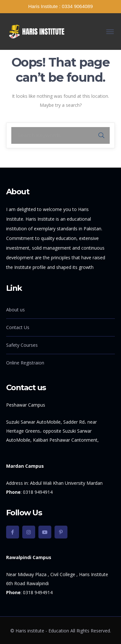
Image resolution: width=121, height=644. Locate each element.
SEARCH (101, 135)
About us (15, 310)
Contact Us (18, 327)
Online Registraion (25, 363)
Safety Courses (22, 345)
